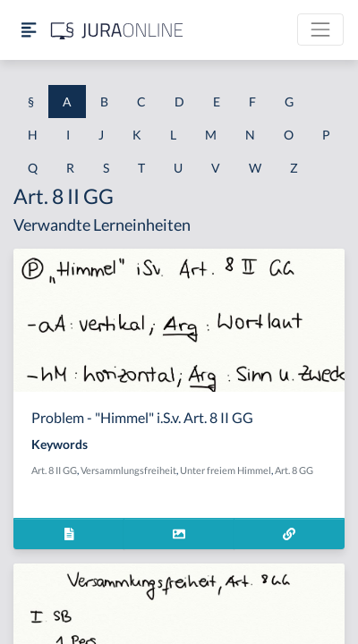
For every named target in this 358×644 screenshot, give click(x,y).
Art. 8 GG (294, 470)
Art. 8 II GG (54, 470)
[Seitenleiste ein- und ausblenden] (29, 30)
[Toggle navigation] (320, 30)
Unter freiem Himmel (226, 470)
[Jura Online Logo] (117, 30)
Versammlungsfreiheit (128, 470)
